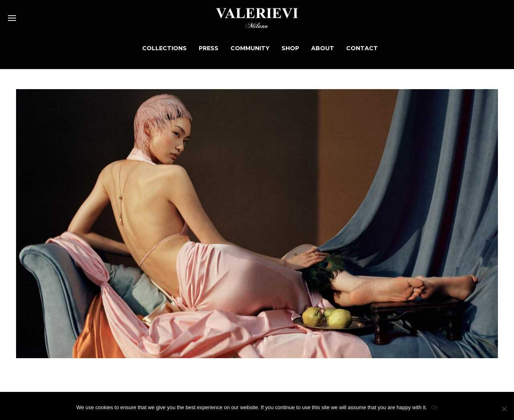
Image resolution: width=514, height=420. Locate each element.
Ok (434, 407)
